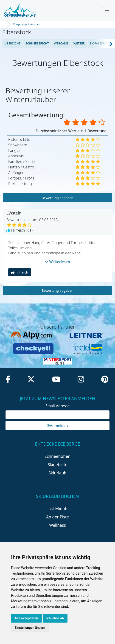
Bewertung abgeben (58, 198)
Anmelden (57, 426)
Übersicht (12, 43)
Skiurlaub (58, 473)
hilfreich (20, 272)
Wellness (57, 525)
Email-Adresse (58, 406)
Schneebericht (37, 43)
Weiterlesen (58, 262)
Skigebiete (58, 465)
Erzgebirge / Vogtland (27, 24)
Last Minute (57, 509)
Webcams (61, 43)
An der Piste (57, 517)
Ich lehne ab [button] (55, 618)
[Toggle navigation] (107, 11)
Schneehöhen (57, 456)
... (4, 24)
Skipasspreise (100, 43)
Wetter (79, 43)
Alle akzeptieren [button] (26, 618)
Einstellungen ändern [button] (30, 628)
